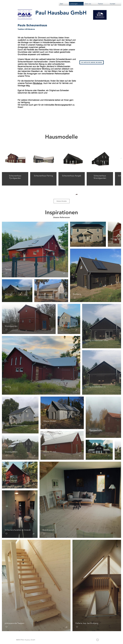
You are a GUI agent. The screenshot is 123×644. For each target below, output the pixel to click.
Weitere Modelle (62, 201)
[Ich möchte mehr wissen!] (92, 62)
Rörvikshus (38, 83)
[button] (64, 273)
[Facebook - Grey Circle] (98, 640)
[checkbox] (6, 273)
